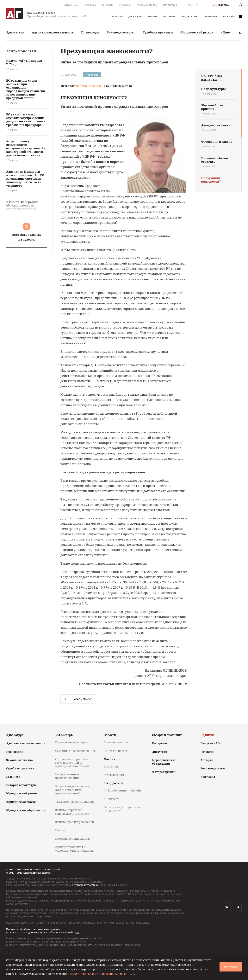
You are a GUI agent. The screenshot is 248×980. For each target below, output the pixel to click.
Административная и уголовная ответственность (74, 849)
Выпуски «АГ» (71, 5)
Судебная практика (158, 32)
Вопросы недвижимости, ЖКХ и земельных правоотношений (73, 790)
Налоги (60, 830)
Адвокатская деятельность (53, 32)
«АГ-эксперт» (65, 735)
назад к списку (78, 699)
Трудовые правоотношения (74, 802)
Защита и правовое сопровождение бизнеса (72, 812)
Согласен (231, 967)
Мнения (152, 16)
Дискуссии (135, 16)
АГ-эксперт (111, 799)
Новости (117, 16)
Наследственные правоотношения (67, 776)
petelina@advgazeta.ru (85, 885)
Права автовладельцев (71, 742)
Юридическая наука (21, 802)
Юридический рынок (197, 32)
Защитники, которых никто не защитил (124, 809)
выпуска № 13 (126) (89, 86)
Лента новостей (21, 52)
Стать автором (114, 775)
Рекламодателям (147, 5)
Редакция (125, 5)
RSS (205, 5)
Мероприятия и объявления (163, 762)
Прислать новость (116, 751)
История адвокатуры (21, 785)
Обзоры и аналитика (167, 735)
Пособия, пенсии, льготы (73, 839)
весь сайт (232, 16)
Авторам (90, 5)
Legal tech (13, 777)
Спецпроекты (189, 16)
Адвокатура (15, 32)
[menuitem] (15, 32)
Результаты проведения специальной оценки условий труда (43, 932)
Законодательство (121, 32)
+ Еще (225, 32)
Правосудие (90, 32)
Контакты (107, 5)
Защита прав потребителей (75, 822)
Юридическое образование (26, 810)
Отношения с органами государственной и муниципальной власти (72, 763)
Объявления (210, 16)
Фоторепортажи (164, 772)
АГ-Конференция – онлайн (122, 790)
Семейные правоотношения (75, 751)
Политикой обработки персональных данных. (102, 974)
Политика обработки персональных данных (33, 929)
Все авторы (170, 5)
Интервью (169, 16)
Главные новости (116, 742)
